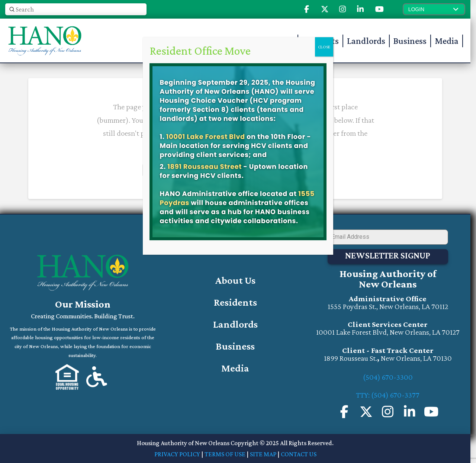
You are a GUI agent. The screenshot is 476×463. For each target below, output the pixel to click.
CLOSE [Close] (324, 47)
